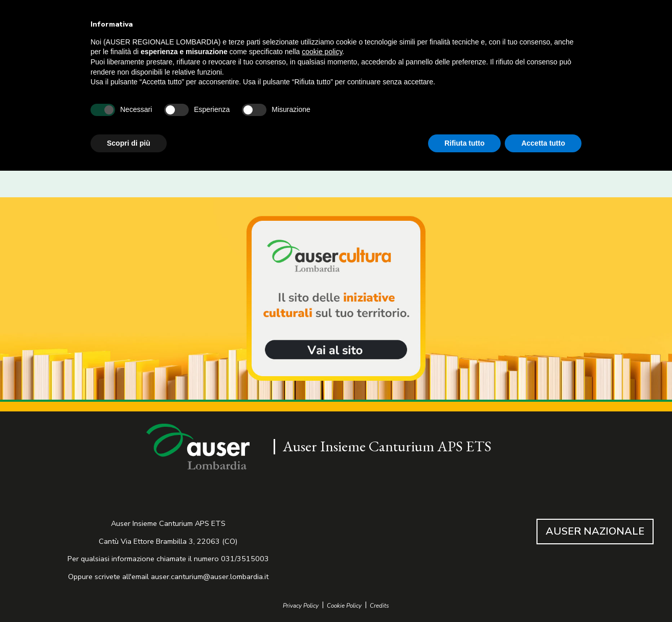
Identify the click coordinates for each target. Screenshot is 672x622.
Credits (379, 606)
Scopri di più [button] (129, 143)
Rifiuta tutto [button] (465, 143)
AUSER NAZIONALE (595, 531)
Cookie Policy (344, 606)
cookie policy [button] (322, 52)
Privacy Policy (301, 606)
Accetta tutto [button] (543, 143)
